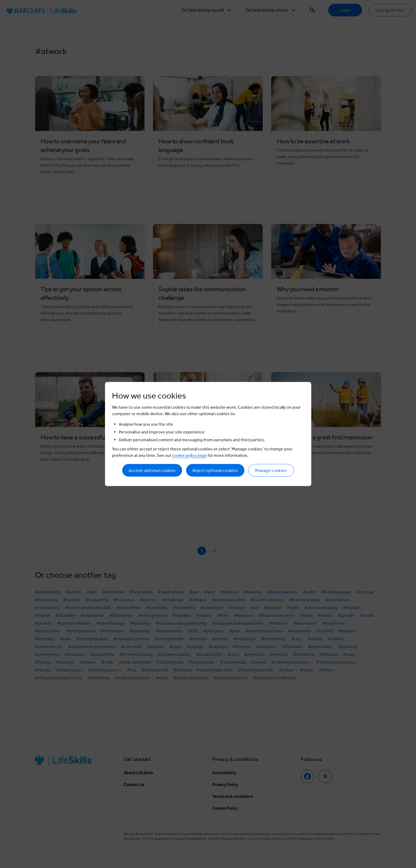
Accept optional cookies (152, 470)
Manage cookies (271, 470)
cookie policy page (189, 455)
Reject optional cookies (215, 470)
